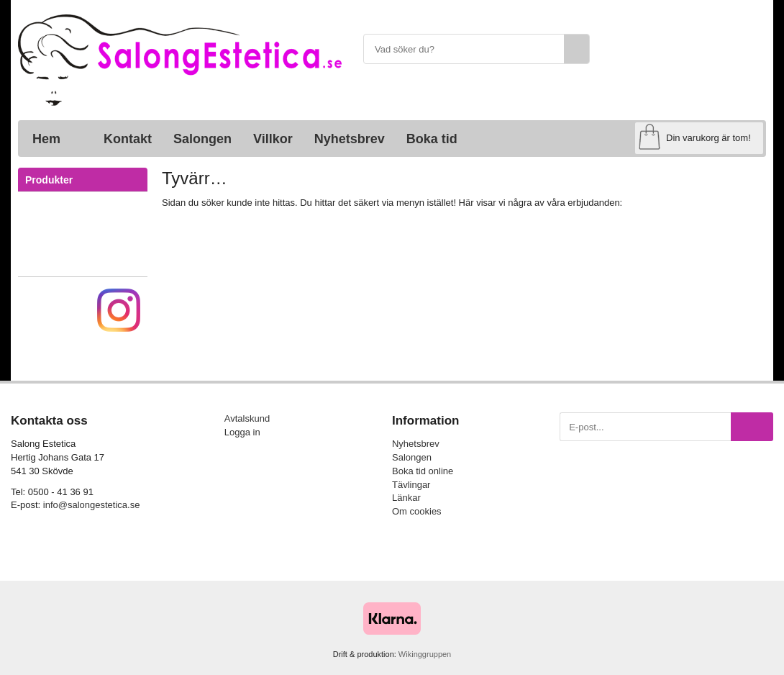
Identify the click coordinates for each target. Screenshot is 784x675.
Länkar (406, 498)
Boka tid (432, 139)
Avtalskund (247, 418)
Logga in (242, 432)
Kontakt (128, 139)
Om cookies (417, 511)
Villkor (273, 139)
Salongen (202, 139)
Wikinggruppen (425, 654)
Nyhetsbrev (350, 139)
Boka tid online (423, 471)
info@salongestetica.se (92, 505)
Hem (46, 139)
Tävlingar (411, 485)
